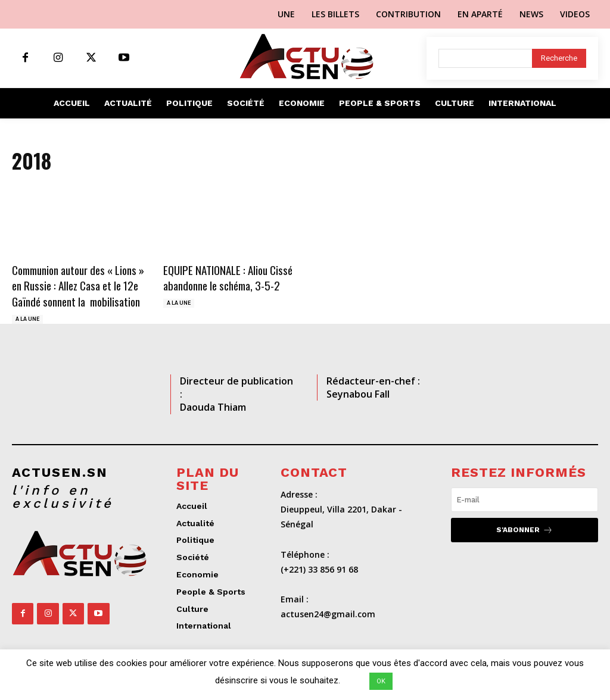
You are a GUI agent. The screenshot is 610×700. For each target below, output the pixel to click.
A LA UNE (27, 319)
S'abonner (525, 530)
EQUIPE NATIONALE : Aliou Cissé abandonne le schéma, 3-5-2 (228, 278)
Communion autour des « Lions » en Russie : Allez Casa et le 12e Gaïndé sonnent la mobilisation (78, 285)
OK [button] (381, 681)
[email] (525, 500)
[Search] (559, 58)
